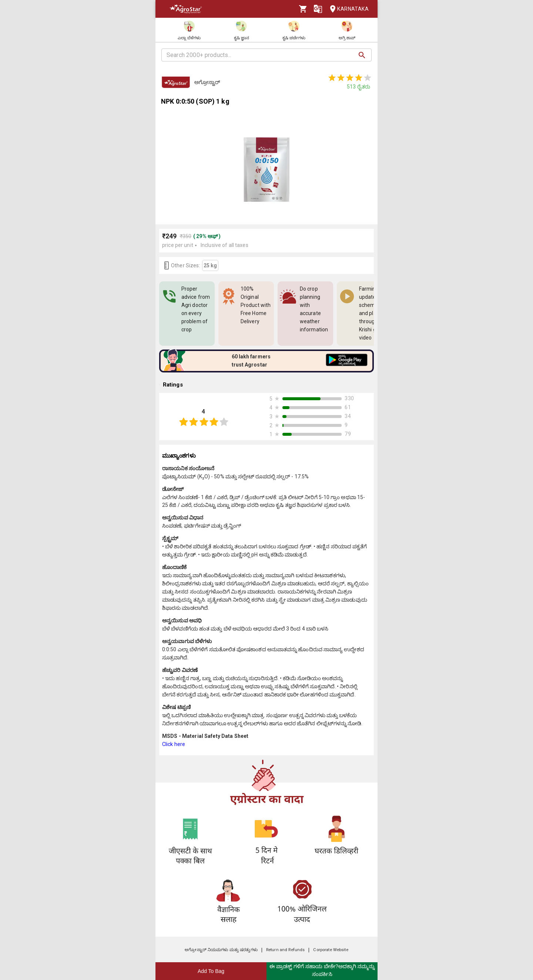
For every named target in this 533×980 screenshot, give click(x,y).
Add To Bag (211, 971)
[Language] (318, 9)
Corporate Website (331, 950)
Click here (174, 744)
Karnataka (347, 9)
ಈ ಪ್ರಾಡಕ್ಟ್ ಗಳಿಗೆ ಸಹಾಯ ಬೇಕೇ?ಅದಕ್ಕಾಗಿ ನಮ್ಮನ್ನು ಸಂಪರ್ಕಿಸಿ (322, 970)
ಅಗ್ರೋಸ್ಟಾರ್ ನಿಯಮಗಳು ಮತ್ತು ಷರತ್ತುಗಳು (221, 950)
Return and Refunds (285, 950)
